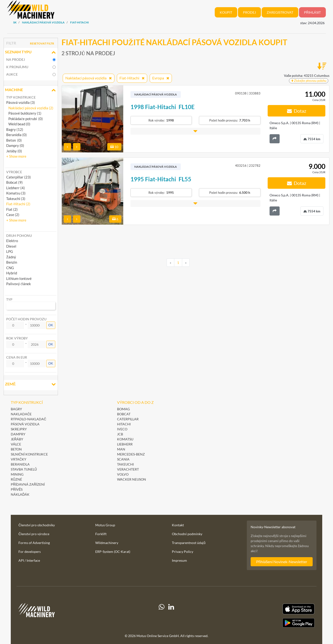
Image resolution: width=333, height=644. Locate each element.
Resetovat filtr (42, 43)
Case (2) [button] (13, 215)
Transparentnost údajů (189, 543)
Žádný (11, 257)
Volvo (123, 474)
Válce (16, 444)
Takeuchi (125, 464)
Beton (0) (14, 140)
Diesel (11, 246)
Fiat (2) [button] (12, 209)
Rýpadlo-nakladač (28, 419)
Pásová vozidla (25, 424)
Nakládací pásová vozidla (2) (30, 108)
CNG (10, 268)
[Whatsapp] (162, 616)
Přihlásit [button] (312, 12)
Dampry (18, 434)
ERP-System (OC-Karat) (113, 552)
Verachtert (128, 469)
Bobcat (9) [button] (14, 182)
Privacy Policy (183, 552)
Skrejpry (19, 429)
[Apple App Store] (269, 609)
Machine (31, 90)
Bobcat (124, 414)
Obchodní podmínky (187, 534)
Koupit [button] (226, 12)
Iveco (122, 429)
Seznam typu (31, 52)
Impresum (179, 560)
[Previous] (170, 263)
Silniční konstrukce (29, 454)
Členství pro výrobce (34, 534)
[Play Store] (269, 623)
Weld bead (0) (18, 124)
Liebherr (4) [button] (16, 188)
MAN (121, 449)
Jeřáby (17, 439)
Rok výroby (17, 338)
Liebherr (125, 444)
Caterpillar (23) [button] (19, 177)
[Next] (186, 263)
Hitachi (124, 424)
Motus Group (105, 525)
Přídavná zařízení (28, 484)
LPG (10, 251)
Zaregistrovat (280, 12)
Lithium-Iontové (19, 278)
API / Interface (29, 560)
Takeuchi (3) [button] (16, 199)
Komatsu (125, 439)
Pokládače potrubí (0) (25, 119)
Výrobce (14, 172)
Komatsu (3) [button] (16, 193)
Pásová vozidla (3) (21, 102)
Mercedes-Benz (131, 454)
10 (114, 147)
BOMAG (123, 409)
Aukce (12, 74)
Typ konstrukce (21, 97)
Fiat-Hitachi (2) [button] (18, 204)
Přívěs (17, 489)
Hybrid (12, 273)
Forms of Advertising (34, 543)
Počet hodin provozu (26, 319)
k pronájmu (17, 67)
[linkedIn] (171, 616)
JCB (120, 434)
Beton (17, 449)
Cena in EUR (17, 357)
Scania (123, 459)
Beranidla (20, 464)
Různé (16, 479)
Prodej (249, 12)
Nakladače (21, 414)
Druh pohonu (19, 236)
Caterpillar (128, 419)
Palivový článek (19, 284)
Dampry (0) (15, 145)
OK (51, 325)
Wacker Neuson (132, 479)
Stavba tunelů (24, 469)
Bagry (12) (15, 129)
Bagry (16, 409)
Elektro (12, 241)
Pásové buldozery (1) (24, 113)
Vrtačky (19, 459)
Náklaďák (20, 494)
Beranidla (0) (17, 135)
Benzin (12, 262)
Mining (17, 474)
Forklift (101, 534)
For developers (30, 552)
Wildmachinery (107, 543)
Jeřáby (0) (14, 151)
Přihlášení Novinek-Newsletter (282, 562)
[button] (16, 156)
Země (31, 384)
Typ (9, 299)
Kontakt (178, 525)
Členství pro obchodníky (37, 525)
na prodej (16, 59)
